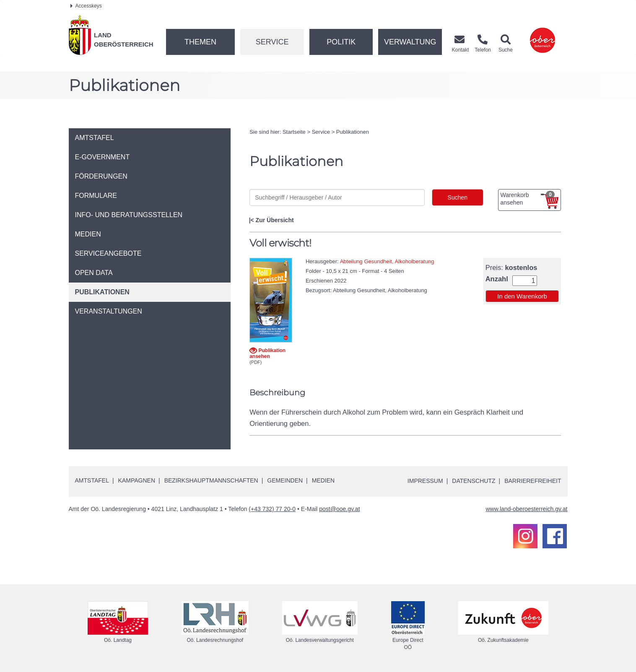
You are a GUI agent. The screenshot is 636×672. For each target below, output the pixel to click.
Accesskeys (86, 6)
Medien (323, 480)
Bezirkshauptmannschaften (211, 480)
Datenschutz (474, 481)
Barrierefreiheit (533, 481)
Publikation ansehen (267, 353)
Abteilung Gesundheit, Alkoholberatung (387, 261)
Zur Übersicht (275, 220)
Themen (200, 42)
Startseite (294, 132)
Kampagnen (137, 480)
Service (272, 42)
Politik (341, 42)
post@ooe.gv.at (339, 509)
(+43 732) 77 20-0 (272, 509)
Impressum (425, 481)
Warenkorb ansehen (527, 198)
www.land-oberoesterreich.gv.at (526, 509)
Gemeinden (285, 480)
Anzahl (497, 279)
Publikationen (353, 132)
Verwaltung (410, 42)
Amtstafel (92, 480)
